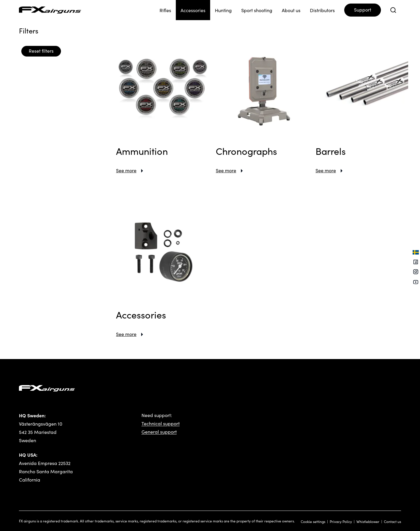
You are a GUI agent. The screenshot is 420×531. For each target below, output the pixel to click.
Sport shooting (257, 10)
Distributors (322, 10)
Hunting (223, 10)
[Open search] (393, 10)
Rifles (165, 10)
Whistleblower (368, 522)
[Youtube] (416, 282)
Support (363, 10)
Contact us (392, 522)
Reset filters (41, 51)
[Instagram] (416, 272)
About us (291, 10)
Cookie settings (313, 522)
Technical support (161, 423)
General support (159, 432)
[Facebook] (416, 262)
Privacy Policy (341, 522)
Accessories (193, 10)
